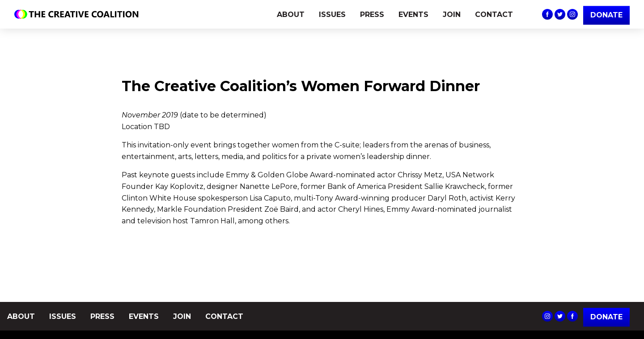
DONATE (606, 15)
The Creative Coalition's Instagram (572, 14)
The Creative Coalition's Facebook (547, 14)
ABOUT (291, 15)
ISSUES (332, 15)
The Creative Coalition (79, 14)
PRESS (372, 15)
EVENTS (413, 15)
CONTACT (494, 15)
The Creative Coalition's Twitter (560, 14)
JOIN (452, 15)
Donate (606, 317)
